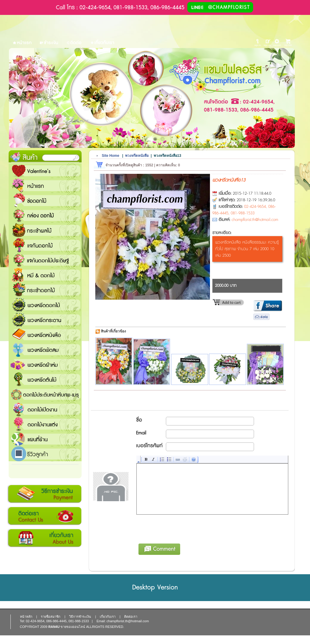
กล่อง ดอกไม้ (45, 215)
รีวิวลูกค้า (45, 454)
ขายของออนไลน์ (73, 627)
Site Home (111, 156)
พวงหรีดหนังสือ (45, 335)
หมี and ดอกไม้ (45, 275)
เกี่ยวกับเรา (45, 538)
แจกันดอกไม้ (45, 245)
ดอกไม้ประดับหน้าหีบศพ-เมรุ (45, 394)
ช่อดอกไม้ (45, 200)
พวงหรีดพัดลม (45, 349)
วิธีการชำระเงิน (45, 494)
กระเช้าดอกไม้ (45, 290)
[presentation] (182, 528)
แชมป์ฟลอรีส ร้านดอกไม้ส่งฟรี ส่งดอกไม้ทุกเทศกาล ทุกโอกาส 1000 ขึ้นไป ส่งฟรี (45, 439)
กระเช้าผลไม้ (45, 230)
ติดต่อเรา (45, 516)
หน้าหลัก (26, 617)
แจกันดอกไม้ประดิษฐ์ (45, 260)
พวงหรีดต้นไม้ (45, 379)
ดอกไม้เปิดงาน (45, 409)
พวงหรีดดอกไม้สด (45, 305)
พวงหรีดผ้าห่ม (45, 364)
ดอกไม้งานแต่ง (45, 424)
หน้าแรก (45, 185)
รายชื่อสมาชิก (51, 617)
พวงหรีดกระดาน (45, 320)
